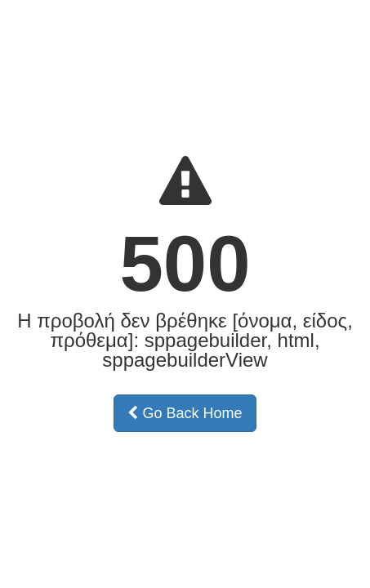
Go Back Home (185, 413)
